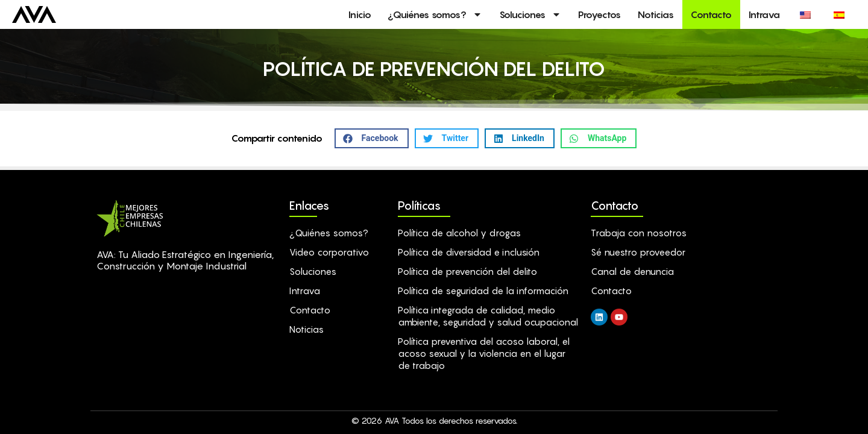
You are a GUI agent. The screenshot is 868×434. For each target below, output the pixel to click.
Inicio (360, 14)
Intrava (764, 14)
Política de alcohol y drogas (459, 233)
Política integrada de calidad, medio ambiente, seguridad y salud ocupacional (488, 316)
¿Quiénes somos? (435, 14)
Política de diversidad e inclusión (469, 252)
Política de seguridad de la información (483, 291)
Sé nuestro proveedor (638, 252)
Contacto (711, 14)
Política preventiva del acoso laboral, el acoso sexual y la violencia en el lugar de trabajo (484, 353)
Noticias (656, 14)
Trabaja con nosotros (639, 233)
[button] (372, 138)
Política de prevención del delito (467, 271)
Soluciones (530, 14)
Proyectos (599, 14)
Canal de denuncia (632, 271)
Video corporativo (329, 252)
